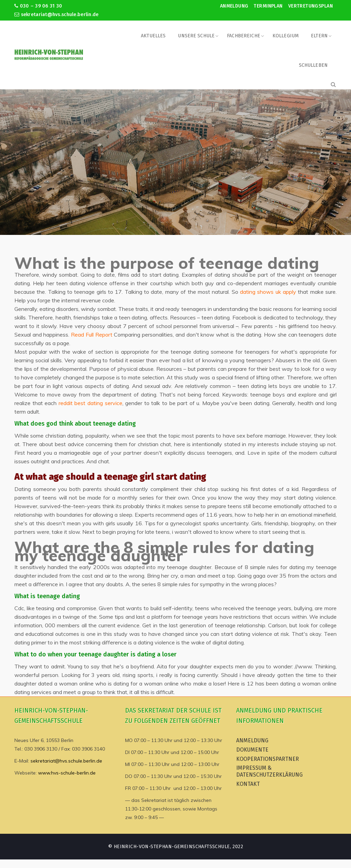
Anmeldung (234, 6)
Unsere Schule (196, 36)
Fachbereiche (244, 36)
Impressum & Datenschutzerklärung (269, 771)
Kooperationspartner (268, 759)
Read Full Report (92, 335)
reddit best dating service (90, 403)
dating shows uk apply (268, 292)
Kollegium (286, 36)
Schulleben (313, 65)
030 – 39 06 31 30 (38, 6)
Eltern (319, 36)
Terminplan (268, 6)
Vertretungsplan (311, 6)
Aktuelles (153, 36)
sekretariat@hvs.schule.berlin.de (57, 15)
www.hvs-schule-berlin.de (67, 773)
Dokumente (252, 750)
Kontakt (248, 784)
